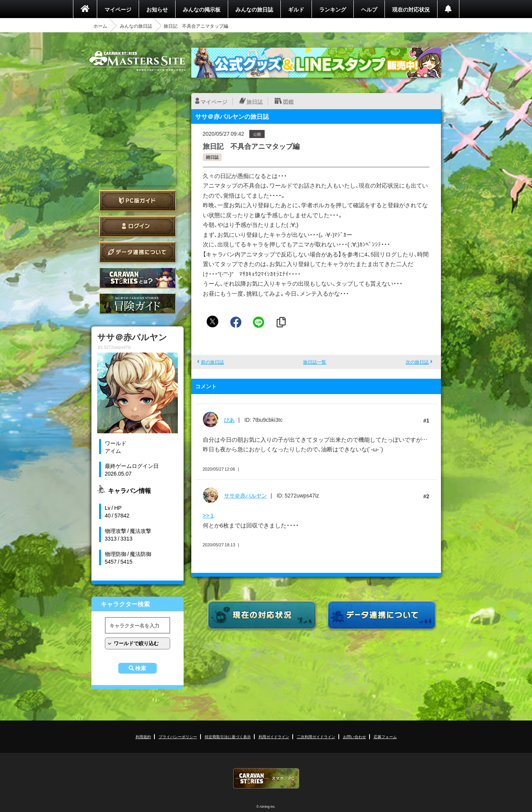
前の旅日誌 (212, 362)
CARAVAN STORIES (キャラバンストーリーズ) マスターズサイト (138, 61)
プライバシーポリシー (178, 736)
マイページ (118, 9)
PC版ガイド (138, 201)
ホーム (100, 26)
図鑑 (288, 101)
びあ (229, 419)
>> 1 (208, 515)
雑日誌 (212, 157)
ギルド (296, 9)
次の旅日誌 (417, 362)
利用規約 (143, 736)
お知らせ (157, 9)
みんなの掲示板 (202, 9)
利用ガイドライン (274, 736)
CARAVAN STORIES (266, 778)
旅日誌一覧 (315, 362)
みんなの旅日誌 (254, 9)
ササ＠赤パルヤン (245, 495)
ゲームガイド (138, 304)
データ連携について (138, 252)
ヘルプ (369, 9)
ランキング (333, 9)
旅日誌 (255, 101)
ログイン (138, 226)
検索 (141, 668)
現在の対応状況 (411, 9)
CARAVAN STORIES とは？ (138, 278)
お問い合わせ (355, 736)
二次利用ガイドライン (316, 736)
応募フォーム (385, 736)
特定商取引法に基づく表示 (228, 736)
